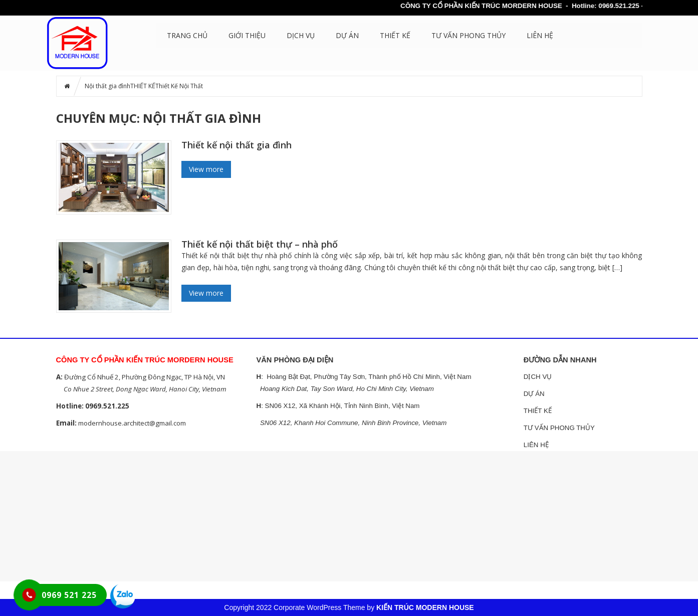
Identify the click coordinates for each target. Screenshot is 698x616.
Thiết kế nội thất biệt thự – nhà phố (260, 244)
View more (206, 169)
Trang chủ (187, 35)
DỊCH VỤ (301, 35)
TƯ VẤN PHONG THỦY (469, 35)
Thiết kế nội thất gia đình (237, 145)
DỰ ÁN (347, 35)
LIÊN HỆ (540, 35)
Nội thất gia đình (107, 86)
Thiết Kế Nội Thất (179, 86)
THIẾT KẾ (395, 35)
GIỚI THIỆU (247, 35)
